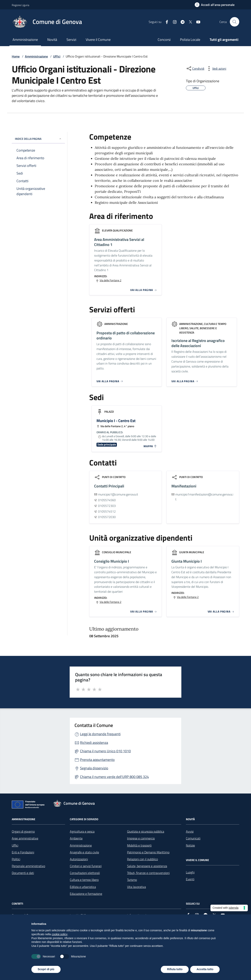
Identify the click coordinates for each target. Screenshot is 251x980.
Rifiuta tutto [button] (175, 969)
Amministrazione (25, 40)
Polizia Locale (190, 40)
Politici (16, 859)
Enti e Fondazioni (23, 852)
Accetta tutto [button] (205, 969)
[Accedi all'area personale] (215, 5)
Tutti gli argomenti (224, 40)
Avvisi (190, 831)
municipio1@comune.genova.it (118, 494)
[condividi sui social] (195, 69)
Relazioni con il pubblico (142, 859)
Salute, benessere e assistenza (147, 866)
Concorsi (164, 40)
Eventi (190, 879)
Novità (52, 40)
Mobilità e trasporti (139, 845)
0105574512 (107, 511)
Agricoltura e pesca (82, 831)
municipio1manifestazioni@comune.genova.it (204, 497)
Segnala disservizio (94, 768)
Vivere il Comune (98, 40)
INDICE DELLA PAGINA (38, 139)
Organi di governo (23, 831)
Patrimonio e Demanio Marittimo (148, 852)
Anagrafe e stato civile (84, 852)
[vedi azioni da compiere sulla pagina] (216, 69)
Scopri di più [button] (46, 969)
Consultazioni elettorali (85, 873)
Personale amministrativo (28, 866)
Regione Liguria (20, 5)
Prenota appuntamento (97, 760)
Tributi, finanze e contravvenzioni (148, 873)
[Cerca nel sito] (235, 22)
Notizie (190, 845)
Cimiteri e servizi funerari (86, 866)
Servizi (71, 40)
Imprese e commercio (141, 838)
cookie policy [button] (60, 934)
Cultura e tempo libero (84, 880)
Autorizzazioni (79, 859)
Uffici (57, 56)
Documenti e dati (23, 873)
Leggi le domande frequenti (100, 734)
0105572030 (107, 517)
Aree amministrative (25, 838)
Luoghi (190, 872)
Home (16, 56)
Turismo (132, 880)
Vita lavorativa (136, 887)
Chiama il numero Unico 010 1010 (105, 751)
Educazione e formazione (86, 894)
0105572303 (107, 506)
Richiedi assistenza (94, 743)
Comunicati (193, 838)
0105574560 (107, 500)
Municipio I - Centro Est (116, 421)
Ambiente (76, 838)
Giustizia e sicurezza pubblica (146, 831)
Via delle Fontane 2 (110, 280)
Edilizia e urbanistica (83, 887)
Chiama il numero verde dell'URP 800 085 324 (114, 777)
